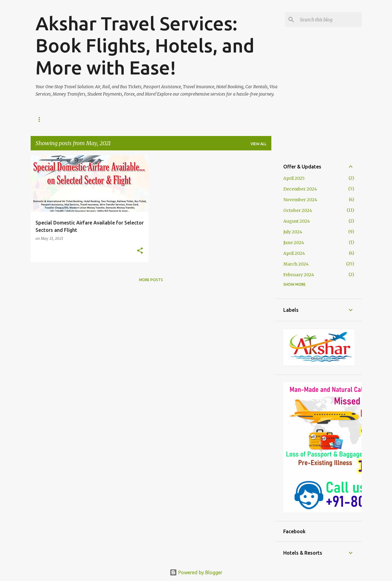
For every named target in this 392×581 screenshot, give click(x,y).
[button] (140, 251)
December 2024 (300, 189)
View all (258, 144)
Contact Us (114, 119)
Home (41, 119)
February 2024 (299, 275)
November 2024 (300, 200)
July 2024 (293, 232)
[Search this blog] (330, 20)
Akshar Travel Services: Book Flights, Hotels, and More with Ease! (145, 45)
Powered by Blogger (196, 572)
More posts (151, 280)
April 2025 (294, 178)
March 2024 (296, 264)
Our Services (74, 119)
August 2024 (297, 221)
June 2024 (294, 243)
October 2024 (298, 210)
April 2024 (294, 253)
